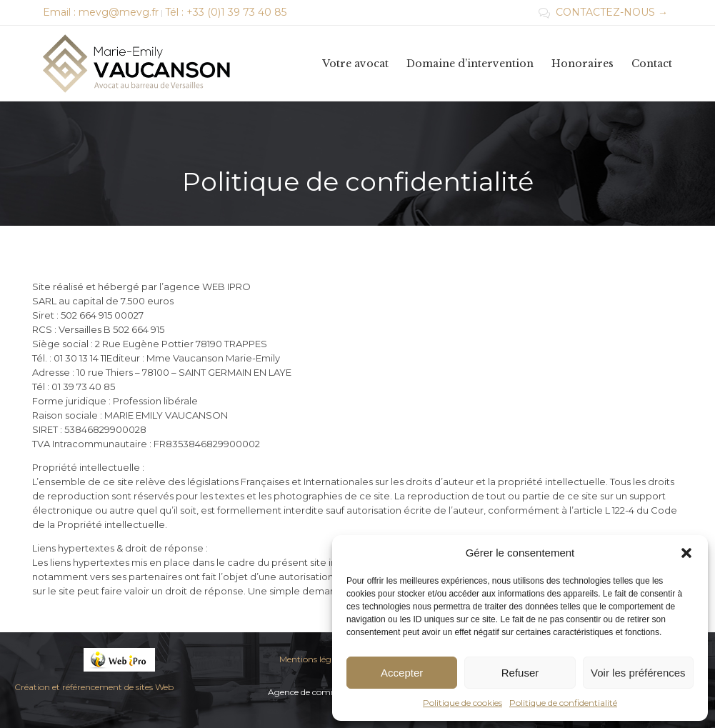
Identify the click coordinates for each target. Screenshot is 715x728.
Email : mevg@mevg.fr (101, 12)
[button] (686, 553)
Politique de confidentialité (563, 703)
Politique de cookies (462, 703)
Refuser (520, 673)
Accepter (402, 673)
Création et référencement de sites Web (94, 687)
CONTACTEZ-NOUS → (603, 12)
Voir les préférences (638, 673)
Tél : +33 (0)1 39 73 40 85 (226, 12)
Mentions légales (313, 659)
